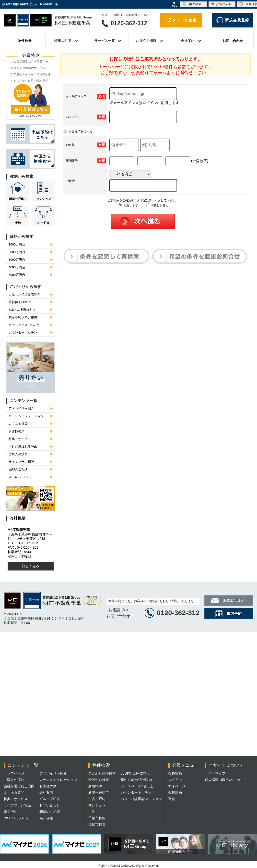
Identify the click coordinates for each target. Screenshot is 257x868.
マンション (44, 199)
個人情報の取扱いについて (225, 780)
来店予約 (11, 812)
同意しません (157, 205)
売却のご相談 (18, 469)
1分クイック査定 (181, 20)
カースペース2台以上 (24, 325)
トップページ (14, 773)
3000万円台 (17, 260)
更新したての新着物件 (24, 294)
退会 (172, 799)
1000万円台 (17, 244)
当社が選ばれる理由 (23, 447)
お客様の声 (17, 431)
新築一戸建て (18, 199)
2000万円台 (17, 252)
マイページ (177, 786)
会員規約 (175, 792)
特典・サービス (20, 439)
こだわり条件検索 (102, 773)
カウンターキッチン (23, 332)
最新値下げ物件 (20, 302)
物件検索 (25, 41)
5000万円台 (17, 275)
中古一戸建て (44, 223)
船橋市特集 (97, 824)
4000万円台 (17, 267)
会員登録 (175, 773)
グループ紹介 (50, 799)
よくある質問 (18, 424)
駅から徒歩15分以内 (23, 317)
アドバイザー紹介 (21, 408)
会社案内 (46, 792)
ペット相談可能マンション (141, 799)
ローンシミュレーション (26, 416)
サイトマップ (215, 773)
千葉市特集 (97, 818)
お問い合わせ (233, 41)
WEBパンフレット (22, 477)
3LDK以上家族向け (22, 310)
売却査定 (46, 818)
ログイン (175, 780)
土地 (18, 223)
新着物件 (95, 786)
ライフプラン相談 (21, 462)
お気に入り (221, 4)
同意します (128, 205)
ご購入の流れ (18, 454)
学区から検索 (99, 780)
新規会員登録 (237, 20)
